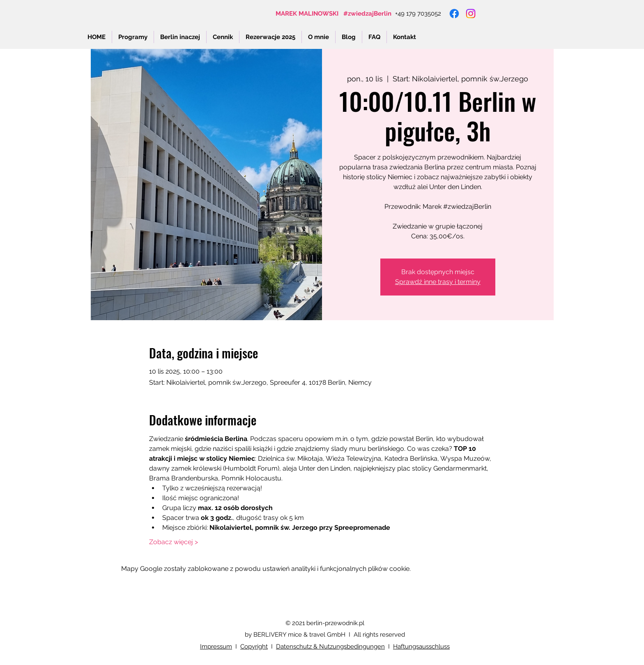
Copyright (254, 647)
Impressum (216, 647)
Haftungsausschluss (421, 647)
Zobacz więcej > (174, 542)
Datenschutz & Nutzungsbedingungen (330, 647)
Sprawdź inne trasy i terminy (438, 282)
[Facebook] (454, 14)
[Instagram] (471, 14)
